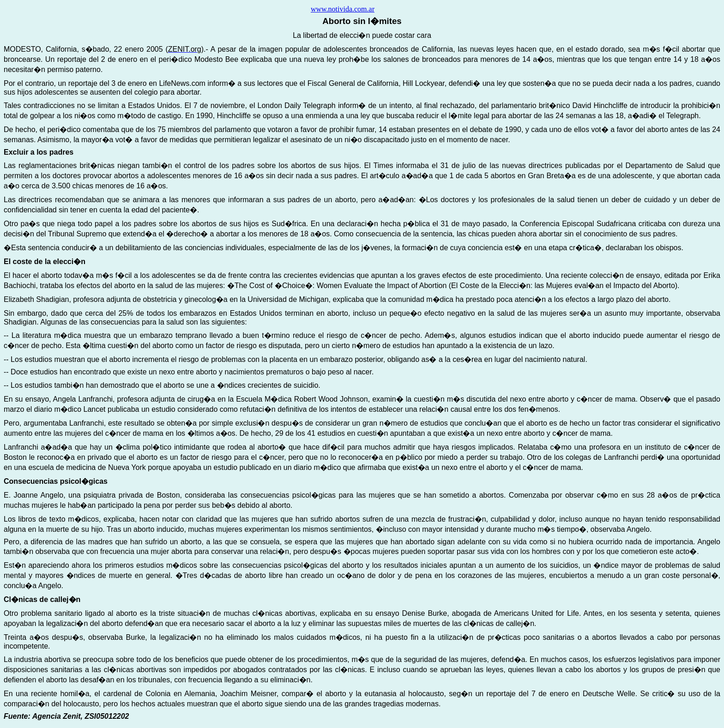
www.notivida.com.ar (343, 9)
